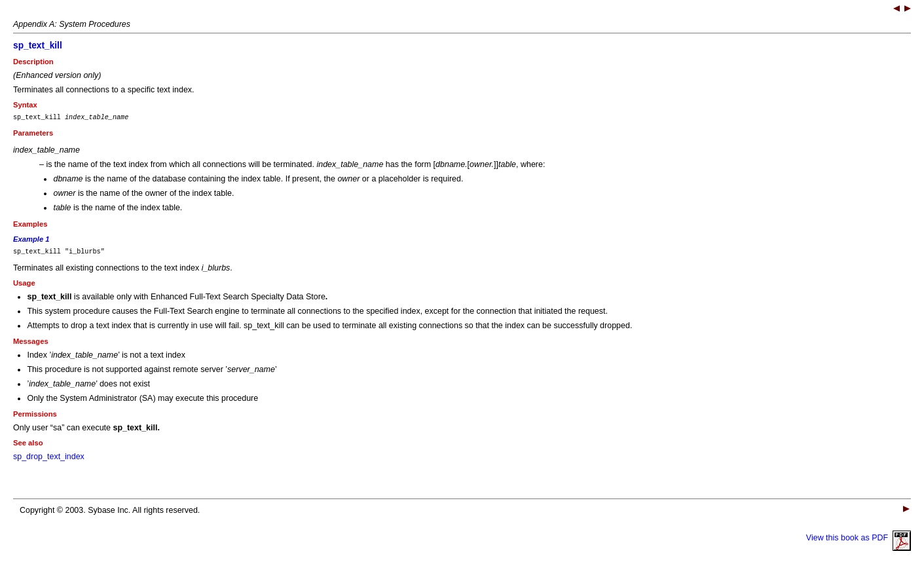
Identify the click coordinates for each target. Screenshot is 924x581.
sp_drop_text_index (49, 460)
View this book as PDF (859, 542)
